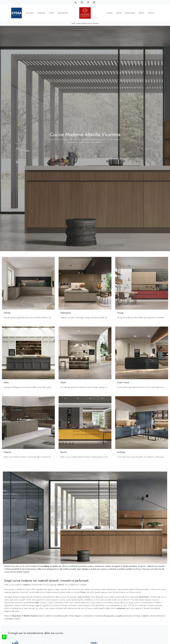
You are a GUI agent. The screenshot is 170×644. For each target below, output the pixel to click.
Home (73, 23)
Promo (141, 13)
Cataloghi (41, 13)
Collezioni (30, 13)
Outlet (51, 13)
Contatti (151, 13)
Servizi (119, 13)
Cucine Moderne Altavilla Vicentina (87, 23)
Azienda (110, 13)
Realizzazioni (63, 13)
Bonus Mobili (130, 13)
